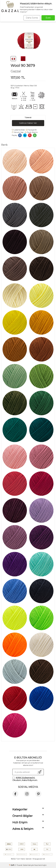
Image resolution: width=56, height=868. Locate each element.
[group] (28, 39)
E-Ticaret (19, 865)
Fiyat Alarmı (31, 132)
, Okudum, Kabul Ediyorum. (25, 779)
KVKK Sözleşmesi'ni (25, 778)
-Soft (12, 865)
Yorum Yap (18, 132)
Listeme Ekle (18, 130)
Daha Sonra (32, 18)
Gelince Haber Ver (28, 123)
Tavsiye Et (31, 130)
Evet (48, 18)
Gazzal (16, 71)
